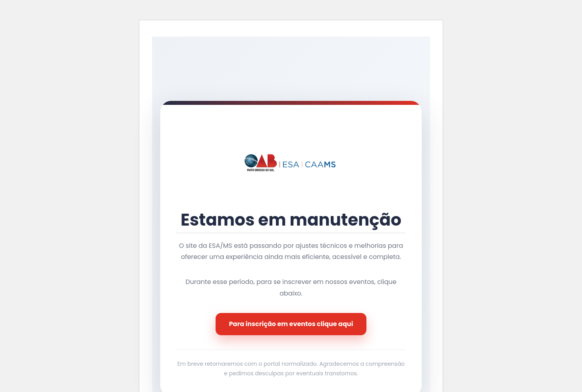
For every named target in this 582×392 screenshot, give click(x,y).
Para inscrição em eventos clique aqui (291, 324)
